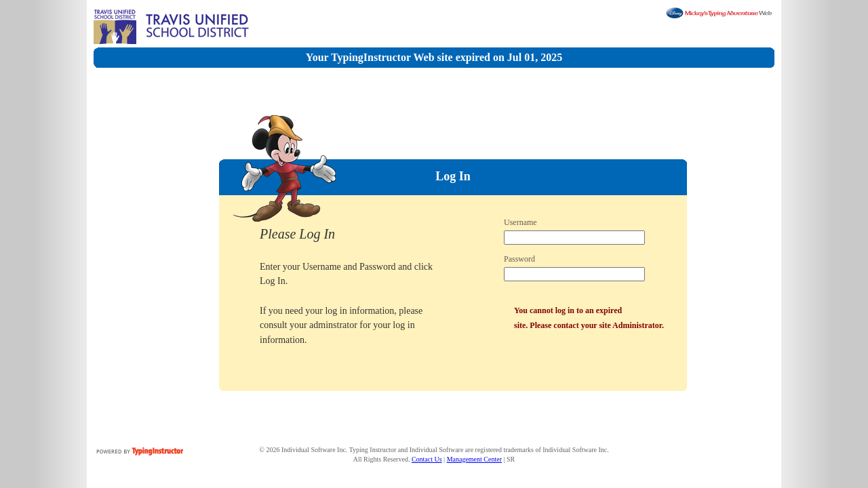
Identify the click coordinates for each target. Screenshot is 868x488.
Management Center (474, 459)
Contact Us (427, 459)
